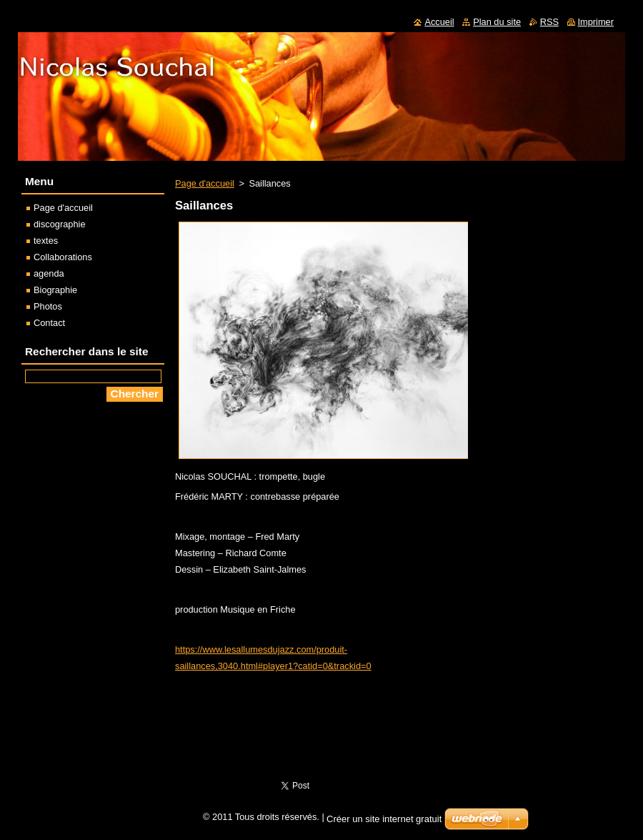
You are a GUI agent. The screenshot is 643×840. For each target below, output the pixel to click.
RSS (549, 22)
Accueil (439, 22)
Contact (49, 323)
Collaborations (63, 257)
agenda (49, 273)
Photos (48, 306)
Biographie (55, 290)
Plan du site (497, 22)
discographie (60, 224)
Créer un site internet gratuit (384, 819)
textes (46, 241)
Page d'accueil (205, 183)
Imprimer (596, 22)
